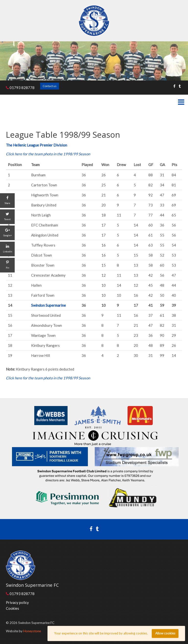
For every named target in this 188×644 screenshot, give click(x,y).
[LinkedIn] (7, 249)
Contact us (50, 86)
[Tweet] (7, 217)
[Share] (7, 201)
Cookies (12, 608)
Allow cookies (165, 633)
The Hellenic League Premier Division (36, 145)
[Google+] (7, 233)
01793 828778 (20, 88)
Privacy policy (17, 602)
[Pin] (7, 265)
